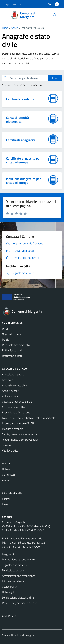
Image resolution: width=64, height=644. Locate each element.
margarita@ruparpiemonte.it (26, 538)
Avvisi (5, 480)
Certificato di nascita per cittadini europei (23, 160)
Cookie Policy (9, 587)
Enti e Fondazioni (12, 350)
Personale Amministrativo (17, 345)
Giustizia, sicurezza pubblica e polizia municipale (29, 418)
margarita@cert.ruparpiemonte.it (26, 542)
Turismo (6, 445)
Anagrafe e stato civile (15, 385)
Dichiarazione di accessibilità (18, 597)
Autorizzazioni (10, 396)
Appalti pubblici (11, 391)
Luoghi (6, 499)
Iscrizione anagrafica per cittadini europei (23, 181)
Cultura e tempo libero (15, 407)
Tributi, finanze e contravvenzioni (21, 440)
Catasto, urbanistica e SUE (17, 402)
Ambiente (8, 380)
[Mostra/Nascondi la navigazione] (7, 15)
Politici (6, 339)
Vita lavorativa (10, 450)
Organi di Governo (12, 334)
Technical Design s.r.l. (25, 635)
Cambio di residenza (20, 99)
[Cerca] (55, 15)
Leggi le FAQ (9, 554)
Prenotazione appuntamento (18, 559)
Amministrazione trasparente (19, 576)
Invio (55, 78)
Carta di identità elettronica (17, 119)
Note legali (8, 592)
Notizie (6, 469)
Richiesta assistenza (14, 570)
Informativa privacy (13, 581)
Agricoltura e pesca (13, 374)
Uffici (5, 329)
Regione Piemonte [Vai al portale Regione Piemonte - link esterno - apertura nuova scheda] (13, 4)
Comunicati (8, 475)
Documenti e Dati (12, 356)
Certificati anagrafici (21, 140)
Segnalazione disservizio (16, 565)
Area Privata (9, 616)
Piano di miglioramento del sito (19, 603)
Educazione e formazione (16, 412)
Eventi (6, 504)
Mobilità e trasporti (13, 429)
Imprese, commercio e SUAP (18, 423)
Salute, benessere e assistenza (19, 434)
